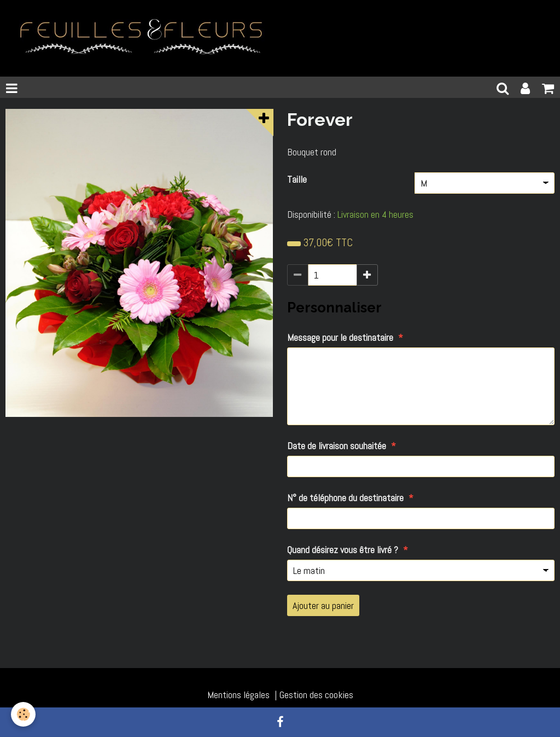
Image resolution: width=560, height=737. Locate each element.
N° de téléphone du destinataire (345, 498)
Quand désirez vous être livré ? (343, 550)
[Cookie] (23, 714)
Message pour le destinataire (340, 337)
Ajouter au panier (323, 605)
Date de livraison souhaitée (337, 446)
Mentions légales (238, 695)
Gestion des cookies (316, 695)
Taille (297, 179)
